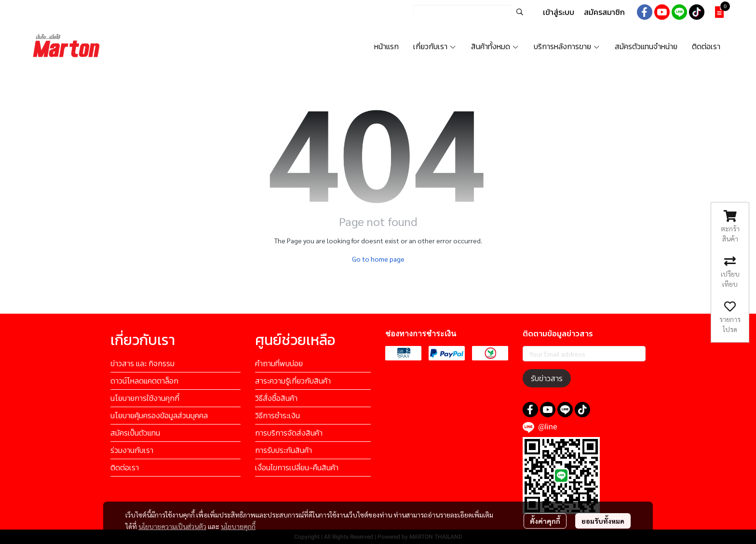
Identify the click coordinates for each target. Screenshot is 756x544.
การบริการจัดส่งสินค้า (289, 433)
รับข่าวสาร (547, 378)
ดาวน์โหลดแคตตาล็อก (144, 381)
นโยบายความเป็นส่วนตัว (172, 526)
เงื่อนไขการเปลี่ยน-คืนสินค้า (297, 467)
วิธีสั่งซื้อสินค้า (276, 398)
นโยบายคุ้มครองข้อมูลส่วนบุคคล (159, 415)
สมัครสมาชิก (604, 12)
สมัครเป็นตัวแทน (135, 433)
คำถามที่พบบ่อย (279, 363)
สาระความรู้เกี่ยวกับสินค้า (293, 381)
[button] (471, 12)
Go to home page (378, 259)
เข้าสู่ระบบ (559, 12)
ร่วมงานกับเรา (132, 450)
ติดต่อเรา (125, 467)
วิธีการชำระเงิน (277, 415)
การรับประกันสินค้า (283, 450)
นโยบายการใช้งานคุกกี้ (145, 398)
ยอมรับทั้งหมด (603, 521)
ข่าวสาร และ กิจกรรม (142, 363)
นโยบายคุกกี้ (238, 526)
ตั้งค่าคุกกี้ (545, 521)
